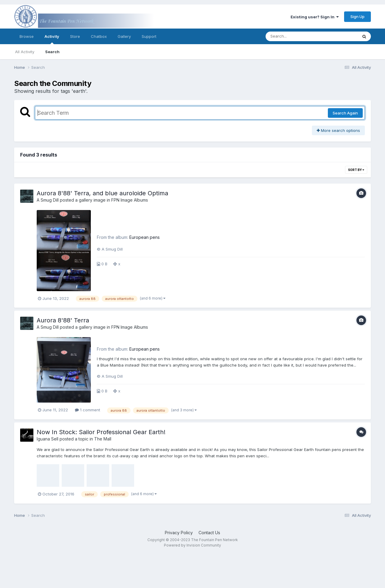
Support (149, 36)
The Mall (103, 439)
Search (52, 52)
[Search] (295, 36)
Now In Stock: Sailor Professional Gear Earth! (101, 432)
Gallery (124, 36)
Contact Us (209, 533)
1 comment (88, 410)
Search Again (345, 113)
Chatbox (99, 36)
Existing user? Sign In (315, 17)
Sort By (356, 170)
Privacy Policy (179, 533)
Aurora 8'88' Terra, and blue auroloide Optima (102, 193)
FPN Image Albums (130, 200)
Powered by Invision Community (192, 545)
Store (75, 36)
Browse (27, 36)
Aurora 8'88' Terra (63, 320)
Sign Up (357, 17)
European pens (145, 237)
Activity (52, 39)
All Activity (25, 52)
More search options (338, 130)
